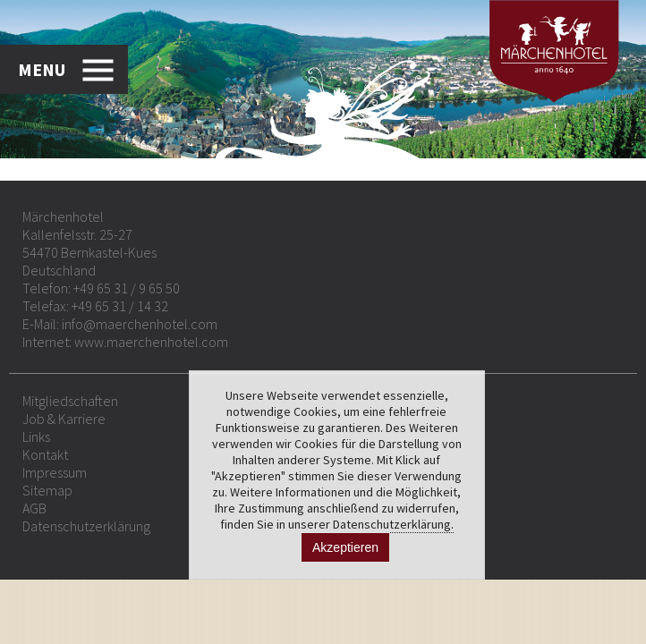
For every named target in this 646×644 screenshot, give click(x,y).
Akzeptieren (345, 547)
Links (36, 436)
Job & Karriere (64, 419)
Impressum (55, 472)
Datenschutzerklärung (86, 526)
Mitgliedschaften (70, 401)
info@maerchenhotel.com (140, 324)
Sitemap (47, 490)
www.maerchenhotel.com (151, 342)
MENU (42, 69)
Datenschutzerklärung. (393, 524)
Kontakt (45, 454)
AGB (34, 508)
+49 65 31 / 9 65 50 (127, 288)
